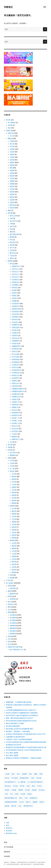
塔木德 (39, 778)
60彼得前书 (16, 413)
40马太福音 (16, 354)
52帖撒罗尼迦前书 (18, 389)
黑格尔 (12, 258)
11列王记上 (15, 269)
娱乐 (9, 602)
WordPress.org (11, 833)
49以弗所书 (16, 378)
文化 (9, 610)
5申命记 (14, 410)
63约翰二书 (16, 421)
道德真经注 (34, 798)
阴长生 (28, 802)
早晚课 (12, 170)
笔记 (9, 128)
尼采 (11, 229)
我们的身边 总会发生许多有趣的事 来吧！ (20, 729)
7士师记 (14, 434)
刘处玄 (7, 778)
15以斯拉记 (15, 280)
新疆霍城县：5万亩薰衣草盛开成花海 (19, 702)
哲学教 (10, 213)
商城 (5, 842)
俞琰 (30, 774)
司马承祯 (15, 778)
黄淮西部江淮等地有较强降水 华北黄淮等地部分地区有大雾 (26, 747)
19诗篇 (14, 290)
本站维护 (7, 856)
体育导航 (13, 588)
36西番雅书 (16, 341)
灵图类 (14, 487)
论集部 (12, 202)
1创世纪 (14, 293)
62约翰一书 (16, 418)
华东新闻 (13, 618)
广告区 (8, 580)
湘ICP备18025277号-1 (23, 862)
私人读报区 (10, 583)
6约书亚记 (15, 431)
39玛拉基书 (16, 349)
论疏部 (12, 200)
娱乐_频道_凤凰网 (12, 755)
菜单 (45, 7)
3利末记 (14, 351)
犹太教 (10, 445)
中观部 (12, 141)
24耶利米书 (16, 306)
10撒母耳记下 (16, 266)
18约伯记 (15, 288)
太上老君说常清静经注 (35, 782)
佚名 (18, 774)
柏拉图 (12, 245)
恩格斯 (12, 237)
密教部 (12, 162)
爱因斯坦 (13, 455)
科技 (9, 642)
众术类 (14, 474)
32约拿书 (15, 330)
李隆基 (21, 790)
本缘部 (12, 173)
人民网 (7, 774)
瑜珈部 (12, 184)
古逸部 (12, 149)
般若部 (12, 197)
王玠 (12, 794)
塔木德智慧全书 (10, 782)
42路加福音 (16, 359)
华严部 (12, 146)
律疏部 (12, 165)
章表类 (14, 564)
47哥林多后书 (16, 373)
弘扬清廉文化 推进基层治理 (15, 737)
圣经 (11, 264)
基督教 (10, 261)
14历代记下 (15, 277)
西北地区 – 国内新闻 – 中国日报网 (18, 731)
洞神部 (12, 540)
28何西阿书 (16, 317)
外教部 (12, 154)
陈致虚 (7, 806)
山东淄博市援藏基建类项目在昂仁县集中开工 (21, 710)
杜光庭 (27, 790)
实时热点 (11, 604)
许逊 (26, 798)
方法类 (14, 485)
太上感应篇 (22, 782)
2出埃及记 (15, 322)
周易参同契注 (24, 778)
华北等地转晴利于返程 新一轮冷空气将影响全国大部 (24, 750)
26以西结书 (16, 312)
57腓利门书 (16, 402)
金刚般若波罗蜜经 (11, 802)
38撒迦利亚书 (16, 346)
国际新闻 (13, 628)
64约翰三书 (16, 423)
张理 (28, 786)
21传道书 (15, 298)
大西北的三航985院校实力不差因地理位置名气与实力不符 (26, 734)
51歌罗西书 (15, 386)
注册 (7, 823)
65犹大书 (15, 426)
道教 (9, 458)
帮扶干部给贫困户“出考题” (15, 723)
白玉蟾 (23, 794)
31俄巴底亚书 (16, 327)
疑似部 (12, 186)
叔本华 (12, 226)
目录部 (12, 189)
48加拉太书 (16, 375)
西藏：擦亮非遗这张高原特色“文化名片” (20, 718)
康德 (11, 232)
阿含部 (12, 208)
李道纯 (7, 790)
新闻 (9, 612)
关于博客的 (12, 123)
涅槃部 (12, 181)
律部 (11, 168)
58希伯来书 (16, 405)
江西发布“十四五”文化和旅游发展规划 (19, 739)
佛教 (9, 139)
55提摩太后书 (16, 397)
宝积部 (12, 160)
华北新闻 (13, 623)
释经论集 (13, 205)
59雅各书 (15, 407)
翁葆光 (30, 794)
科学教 (10, 450)
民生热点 (42, 790)
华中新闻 (13, 620)
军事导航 (13, 599)
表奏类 (14, 495)
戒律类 (14, 479)
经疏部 (12, 192)
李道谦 (14, 790)
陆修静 (35, 802)
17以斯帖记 (15, 285)
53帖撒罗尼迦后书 (18, 391)
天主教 (12, 442)
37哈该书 (15, 343)
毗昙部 (12, 176)
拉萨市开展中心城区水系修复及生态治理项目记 (22, 715)
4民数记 (14, 381)
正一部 (12, 469)
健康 (9, 591)
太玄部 (12, 466)
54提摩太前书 (16, 394)
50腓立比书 (16, 383)
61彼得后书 (15, 415)
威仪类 (14, 477)
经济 (9, 644)
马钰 (20, 806)
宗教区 (8, 131)
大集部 (12, 157)
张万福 (15, 786)
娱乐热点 (8, 786)
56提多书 (15, 399)
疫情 (17, 794)
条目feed (9, 828)
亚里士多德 (14, 216)
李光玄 (39, 786)
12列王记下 (16, 272)
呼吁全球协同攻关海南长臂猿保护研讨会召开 (21, 721)
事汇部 (12, 144)
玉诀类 (14, 490)
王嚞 (6, 794)
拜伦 (11, 240)
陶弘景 (14, 806)
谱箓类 (14, 500)
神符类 (14, 493)
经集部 (12, 194)
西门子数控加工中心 (17, 650)
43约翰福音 (16, 362)
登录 (7, 825)
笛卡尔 (12, 248)
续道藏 (12, 578)
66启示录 (15, 429)
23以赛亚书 (16, 304)
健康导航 (13, 594)
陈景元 (42, 802)
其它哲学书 (14, 221)
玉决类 (14, 524)
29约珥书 (15, 319)
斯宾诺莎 (13, 242)
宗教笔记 (8, 7)
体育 (9, 586)
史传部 (12, 152)
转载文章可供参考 (14, 647)
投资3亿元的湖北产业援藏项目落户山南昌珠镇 (22, 713)
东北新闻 (13, 615)
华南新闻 (13, 626)
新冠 (33, 786)
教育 (9, 607)
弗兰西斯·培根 (14, 234)
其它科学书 (14, 453)
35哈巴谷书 (16, 338)
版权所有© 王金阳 (36, 862)
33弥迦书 (15, 333)
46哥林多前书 (16, 370)
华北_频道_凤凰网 (12, 753)
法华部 (12, 178)
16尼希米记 (15, 282)
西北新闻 (13, 631)
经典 (11, 575)
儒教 (9, 210)
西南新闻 (13, 634)
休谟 (11, 218)
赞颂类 (14, 503)
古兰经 (12, 136)
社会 (9, 639)
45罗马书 (15, 367)
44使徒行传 (16, 365)
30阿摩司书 (16, 325)
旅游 (9, 636)
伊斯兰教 (11, 133)
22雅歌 (14, 301)
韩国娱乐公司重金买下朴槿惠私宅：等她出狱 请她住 (24, 758)
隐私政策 (7, 852)
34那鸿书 (15, 335)
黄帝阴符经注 (28, 806)
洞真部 (12, 506)
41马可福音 (15, 357)
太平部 (12, 461)
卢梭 (11, 224)
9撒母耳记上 (16, 439)
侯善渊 (24, 774)
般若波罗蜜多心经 (11, 798)
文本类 (14, 482)
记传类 (14, 498)
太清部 (12, 463)
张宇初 (22, 786)
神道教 (10, 447)
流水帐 (10, 125)
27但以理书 (16, 314)
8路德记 (14, 437)
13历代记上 (15, 274)
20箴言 (14, 296)
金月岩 (22, 802)
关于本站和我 (9, 847)
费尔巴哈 (13, 253)
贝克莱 (12, 250)
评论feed (9, 831)
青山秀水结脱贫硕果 (13, 726)
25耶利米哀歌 (16, 309)
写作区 (8, 120)
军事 (9, 596)
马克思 (12, 256)
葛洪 (21, 798)
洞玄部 (12, 471)
